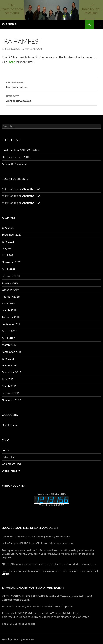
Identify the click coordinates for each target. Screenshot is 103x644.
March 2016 (9, 365)
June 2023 (8, 241)
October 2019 (10, 290)
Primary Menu (98, 24)
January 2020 (10, 283)
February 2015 (11, 393)
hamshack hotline (52, 84)
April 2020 (8, 269)
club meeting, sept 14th (16, 157)
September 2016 (12, 352)
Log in (5, 450)
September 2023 (12, 235)
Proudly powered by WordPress (18, 639)
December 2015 (12, 372)
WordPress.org (11, 471)
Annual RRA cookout (52, 98)
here (12, 62)
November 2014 (12, 400)
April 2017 (8, 338)
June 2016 (8, 359)
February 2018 (11, 317)
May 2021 (8, 248)
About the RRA (31, 189)
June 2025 (8, 228)
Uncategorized (11, 425)
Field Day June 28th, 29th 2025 (20, 150)
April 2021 (8, 255)
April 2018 (8, 303)
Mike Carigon (33, 49)
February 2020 (11, 276)
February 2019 (11, 297)
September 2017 (12, 324)
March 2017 (9, 345)
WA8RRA (9, 24)
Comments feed (11, 464)
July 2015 (8, 379)
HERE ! (6, 574)
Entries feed (9, 457)
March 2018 (9, 310)
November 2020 (12, 262)
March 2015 (9, 386)
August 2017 (9, 331)
